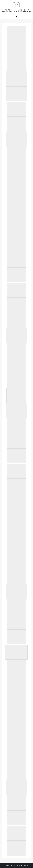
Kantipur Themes (23, 865)
